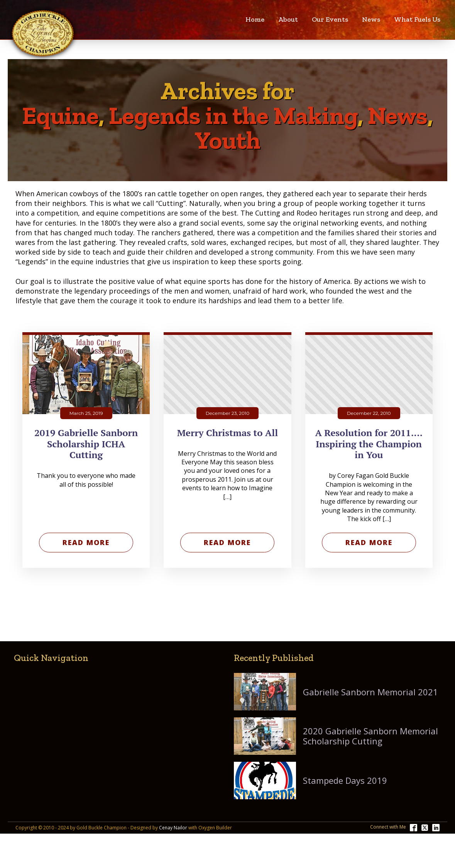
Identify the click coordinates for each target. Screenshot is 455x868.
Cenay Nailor (173, 828)
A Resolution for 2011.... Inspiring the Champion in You (369, 444)
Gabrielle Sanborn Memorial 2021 (370, 692)
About (288, 19)
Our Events (330, 19)
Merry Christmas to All (227, 433)
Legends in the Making (233, 116)
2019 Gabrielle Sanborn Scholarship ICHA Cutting (86, 444)
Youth (227, 140)
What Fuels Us (417, 19)
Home (255, 19)
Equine (60, 116)
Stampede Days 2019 (345, 780)
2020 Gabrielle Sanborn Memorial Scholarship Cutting (370, 736)
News (371, 19)
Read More (86, 542)
